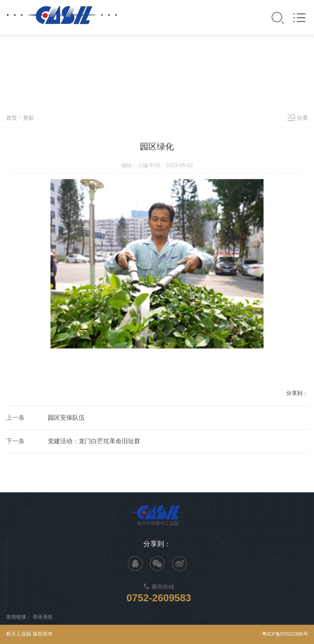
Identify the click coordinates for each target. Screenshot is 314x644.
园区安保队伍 (66, 418)
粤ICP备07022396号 (285, 634)
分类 (302, 118)
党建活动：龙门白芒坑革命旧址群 (94, 442)
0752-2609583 (159, 598)
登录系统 (43, 617)
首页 (12, 118)
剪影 (29, 118)
